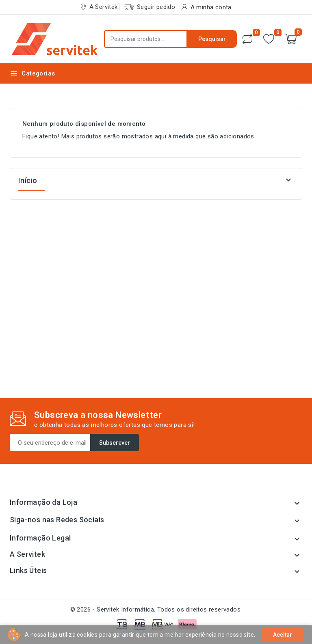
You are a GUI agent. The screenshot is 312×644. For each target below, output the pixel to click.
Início (28, 180)
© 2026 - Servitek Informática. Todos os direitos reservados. (156, 610)
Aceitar (283, 635)
